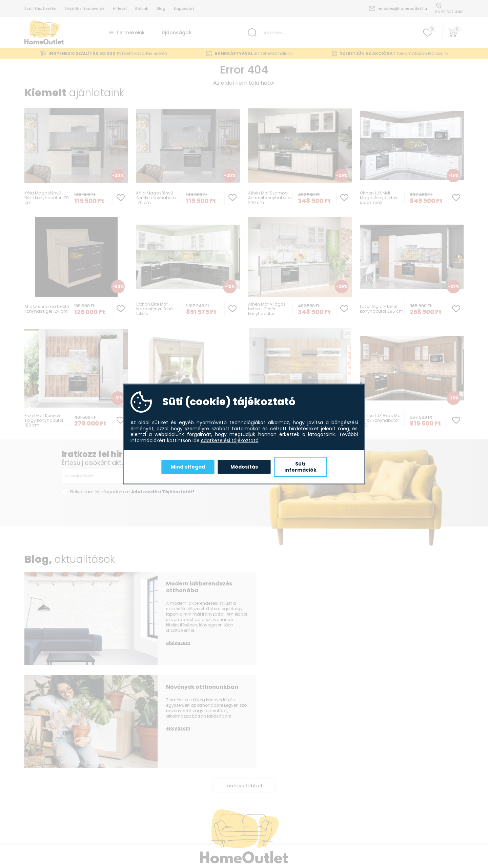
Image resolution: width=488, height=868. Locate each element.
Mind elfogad (188, 467)
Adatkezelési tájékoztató (230, 440)
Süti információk (300, 467)
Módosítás (244, 467)
